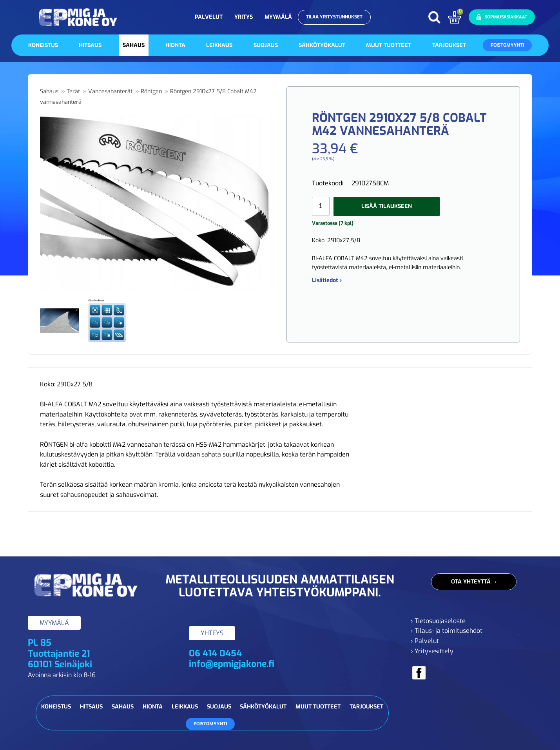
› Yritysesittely (432, 651)
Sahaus (134, 45)
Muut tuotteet (389, 45)
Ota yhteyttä (471, 582)
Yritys (244, 17)
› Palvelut (425, 641)
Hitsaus (90, 45)
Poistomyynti (507, 45)
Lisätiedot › (327, 280)
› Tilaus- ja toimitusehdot (447, 631)
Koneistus (43, 45)
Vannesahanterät (110, 91)
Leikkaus (219, 45)
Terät (73, 91)
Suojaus (266, 45)
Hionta (175, 45)
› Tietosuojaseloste (438, 621)
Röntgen (151, 91)
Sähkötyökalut (322, 45)
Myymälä (278, 17)
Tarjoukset (449, 45)
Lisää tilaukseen (387, 206)
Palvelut (209, 17)
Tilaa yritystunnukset (334, 17)
